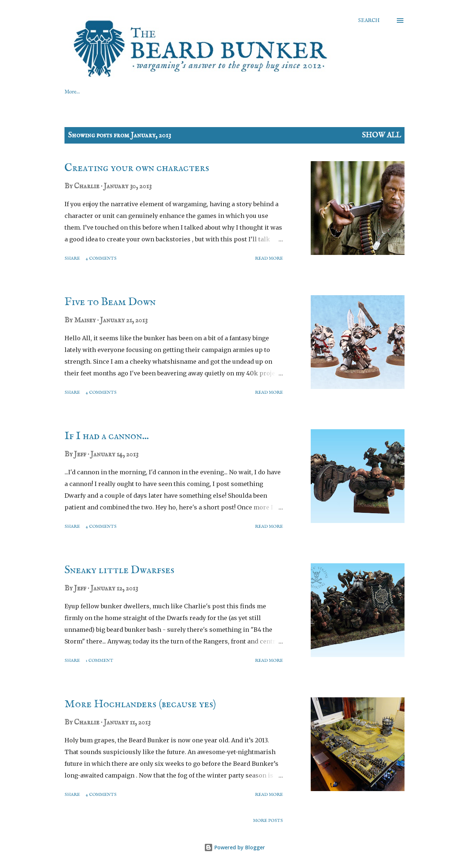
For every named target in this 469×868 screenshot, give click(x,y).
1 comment (99, 661)
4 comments (101, 258)
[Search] (369, 21)
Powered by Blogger (234, 847)
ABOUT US (156, 92)
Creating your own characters (137, 168)
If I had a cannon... (107, 436)
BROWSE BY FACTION (220, 92)
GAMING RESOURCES (93, 92)
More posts (268, 821)
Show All (381, 135)
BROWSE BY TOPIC (294, 92)
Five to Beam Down (110, 302)
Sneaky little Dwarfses (119, 570)
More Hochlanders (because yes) (140, 704)
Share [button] (72, 258)
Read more (269, 258)
